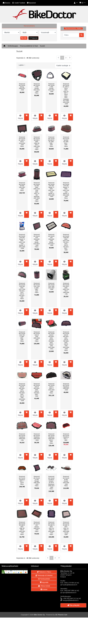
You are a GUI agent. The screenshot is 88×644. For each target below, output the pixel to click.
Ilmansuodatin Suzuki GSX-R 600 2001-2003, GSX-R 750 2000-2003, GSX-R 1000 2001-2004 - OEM (22, 392)
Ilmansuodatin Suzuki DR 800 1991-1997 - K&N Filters (22, 187)
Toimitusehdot (44, 579)
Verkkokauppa (13, 46)
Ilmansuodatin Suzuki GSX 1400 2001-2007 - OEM (51, 286)
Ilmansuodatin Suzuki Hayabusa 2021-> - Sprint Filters (22, 480)
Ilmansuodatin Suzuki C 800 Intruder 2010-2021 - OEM (51, 88)
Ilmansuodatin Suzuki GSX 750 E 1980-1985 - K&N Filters (22, 337)
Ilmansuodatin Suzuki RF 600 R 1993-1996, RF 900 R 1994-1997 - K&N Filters (22, 528)
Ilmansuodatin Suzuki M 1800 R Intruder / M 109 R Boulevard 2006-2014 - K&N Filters (51, 483)
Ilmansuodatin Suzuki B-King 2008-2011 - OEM (22, 87)
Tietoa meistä (44, 586)
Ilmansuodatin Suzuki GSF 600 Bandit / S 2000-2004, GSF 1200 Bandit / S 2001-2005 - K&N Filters (66, 190)
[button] (76, 3)
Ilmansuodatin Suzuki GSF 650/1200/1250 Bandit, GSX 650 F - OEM (51, 240)
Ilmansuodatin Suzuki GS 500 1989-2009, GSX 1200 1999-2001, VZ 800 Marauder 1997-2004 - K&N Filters (37, 192)
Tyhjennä (33, 38)
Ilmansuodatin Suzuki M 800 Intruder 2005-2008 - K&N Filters (66, 481)
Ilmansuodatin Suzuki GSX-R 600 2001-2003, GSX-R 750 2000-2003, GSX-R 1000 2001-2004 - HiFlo (51, 340)
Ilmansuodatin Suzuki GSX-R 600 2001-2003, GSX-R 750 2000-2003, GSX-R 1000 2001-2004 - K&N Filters (66, 341)
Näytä (20, 117)
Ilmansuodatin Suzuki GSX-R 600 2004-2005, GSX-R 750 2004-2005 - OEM (37, 390)
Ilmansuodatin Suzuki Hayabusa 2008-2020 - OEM (37, 437)
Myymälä (44, 582)
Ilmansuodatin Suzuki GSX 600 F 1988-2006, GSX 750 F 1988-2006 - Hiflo (66, 289)
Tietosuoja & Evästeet (44, 575)
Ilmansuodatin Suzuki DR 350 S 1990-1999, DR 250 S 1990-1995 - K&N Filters (37, 143)
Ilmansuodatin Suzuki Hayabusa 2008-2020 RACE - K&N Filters (51, 439)
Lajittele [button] (21, 65)
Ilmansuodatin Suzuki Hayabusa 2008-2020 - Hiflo (22, 437)
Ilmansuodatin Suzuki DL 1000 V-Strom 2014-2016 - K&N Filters (22, 142)
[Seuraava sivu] (70, 58)
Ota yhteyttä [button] (73, 605)
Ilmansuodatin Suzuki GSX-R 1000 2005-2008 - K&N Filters (37, 337)
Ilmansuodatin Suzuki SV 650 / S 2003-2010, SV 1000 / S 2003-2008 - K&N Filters (51, 528)
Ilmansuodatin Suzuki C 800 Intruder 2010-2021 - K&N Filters (37, 88)
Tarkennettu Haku (73, 28)
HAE (24, 38)
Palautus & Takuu (44, 572)
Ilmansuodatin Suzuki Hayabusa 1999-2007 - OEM (66, 387)
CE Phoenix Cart (61, 615)
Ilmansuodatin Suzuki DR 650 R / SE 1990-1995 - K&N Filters (51, 142)
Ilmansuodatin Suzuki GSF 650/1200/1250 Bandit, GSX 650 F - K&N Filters (37, 241)
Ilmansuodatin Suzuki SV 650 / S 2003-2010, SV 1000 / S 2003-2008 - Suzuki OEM (66, 528)
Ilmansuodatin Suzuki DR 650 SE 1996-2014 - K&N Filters (66, 142)
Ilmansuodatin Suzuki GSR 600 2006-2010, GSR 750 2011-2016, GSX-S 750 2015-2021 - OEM (66, 242)
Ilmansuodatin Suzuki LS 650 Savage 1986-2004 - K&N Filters (37, 481)
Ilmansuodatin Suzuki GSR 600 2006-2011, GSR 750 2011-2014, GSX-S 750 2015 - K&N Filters (22, 291)
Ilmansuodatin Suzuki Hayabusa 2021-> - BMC (66, 437)
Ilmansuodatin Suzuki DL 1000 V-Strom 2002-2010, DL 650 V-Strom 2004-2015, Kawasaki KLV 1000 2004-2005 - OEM (66, 94)
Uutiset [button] (44, 589)
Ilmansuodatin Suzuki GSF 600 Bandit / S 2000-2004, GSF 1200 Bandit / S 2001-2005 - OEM (22, 241)
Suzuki (42, 46)
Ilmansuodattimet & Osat (29, 46)
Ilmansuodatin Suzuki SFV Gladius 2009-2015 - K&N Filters (37, 527)
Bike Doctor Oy (39, 615)
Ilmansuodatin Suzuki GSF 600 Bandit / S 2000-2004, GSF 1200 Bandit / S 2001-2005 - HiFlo (51, 190)
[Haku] (71, 35)
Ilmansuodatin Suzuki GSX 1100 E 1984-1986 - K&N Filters (37, 288)
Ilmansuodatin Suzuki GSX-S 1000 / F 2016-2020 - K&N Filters (51, 388)
